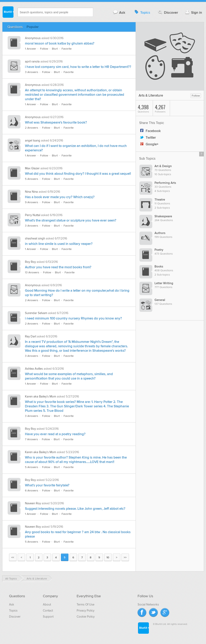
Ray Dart (31, 336)
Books (159, 267)
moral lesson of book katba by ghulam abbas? (60, 44)
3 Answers (32, 72)
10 (108, 557)
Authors (160, 233)
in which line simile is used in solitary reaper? (59, 244)
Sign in (193, 12)
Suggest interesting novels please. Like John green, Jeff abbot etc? (75, 509)
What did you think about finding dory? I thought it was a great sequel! (78, 174)
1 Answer (31, 49)
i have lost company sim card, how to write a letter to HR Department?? (78, 67)
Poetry (159, 250)
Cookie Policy (86, 617)
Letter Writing (164, 283)
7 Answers (31, 439)
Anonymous (33, 38)
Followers (162, 108)
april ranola (32, 61)
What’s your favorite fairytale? (47, 485)
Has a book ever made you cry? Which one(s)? (60, 197)
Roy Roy (30, 262)
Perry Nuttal (33, 215)
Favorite (67, 49)
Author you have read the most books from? (58, 267)
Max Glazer (32, 168)
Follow (44, 49)
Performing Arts (165, 183)
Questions (15, 27)
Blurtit (8, 12)
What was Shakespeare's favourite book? (56, 123)
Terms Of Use (85, 604)
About (47, 604)
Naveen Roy (33, 503)
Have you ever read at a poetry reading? (55, 434)
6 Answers (32, 491)
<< (13, 557)
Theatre (160, 200)
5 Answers (32, 179)
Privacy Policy (85, 611)
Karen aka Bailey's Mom (41, 396)
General (160, 300)
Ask (119, 12)
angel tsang (33, 140)
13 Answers (32, 272)
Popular (33, 27)
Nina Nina (31, 192)
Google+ (149, 144)
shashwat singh (35, 238)
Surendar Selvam (36, 313)
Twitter (148, 138)
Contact (48, 611)
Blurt (55, 49)
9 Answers (32, 202)
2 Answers (32, 128)
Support (48, 617)
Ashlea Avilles (34, 369)
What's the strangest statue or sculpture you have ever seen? (71, 221)
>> (125, 557)
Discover (168, 12)
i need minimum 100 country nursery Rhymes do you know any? (73, 318)
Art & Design (163, 166)
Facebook (150, 131)
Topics (142, 12)
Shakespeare (163, 216)
